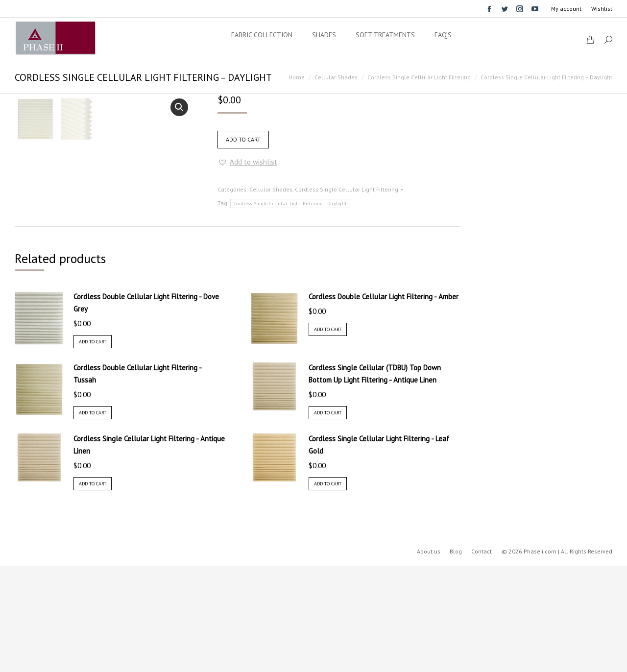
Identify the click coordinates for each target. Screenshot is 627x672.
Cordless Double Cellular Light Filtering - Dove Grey (146, 409)
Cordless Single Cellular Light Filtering (347, 189)
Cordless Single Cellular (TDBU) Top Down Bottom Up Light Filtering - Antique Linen (375, 480)
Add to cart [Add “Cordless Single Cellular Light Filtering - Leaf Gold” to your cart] (328, 589)
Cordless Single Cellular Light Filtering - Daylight (290, 204)
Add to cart (243, 139)
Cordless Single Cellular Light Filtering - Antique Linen (149, 551)
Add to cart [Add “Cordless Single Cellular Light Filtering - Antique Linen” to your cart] (93, 589)
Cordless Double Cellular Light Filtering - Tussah (137, 480)
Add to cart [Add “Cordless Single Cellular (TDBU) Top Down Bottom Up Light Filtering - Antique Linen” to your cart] (328, 518)
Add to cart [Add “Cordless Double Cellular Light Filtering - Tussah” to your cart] (93, 518)
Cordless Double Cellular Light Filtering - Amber (384, 403)
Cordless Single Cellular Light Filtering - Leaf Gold (379, 551)
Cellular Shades (271, 189)
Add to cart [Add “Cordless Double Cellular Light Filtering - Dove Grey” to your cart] (93, 448)
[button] (247, 162)
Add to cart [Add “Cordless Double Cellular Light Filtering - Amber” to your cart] (328, 436)
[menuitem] (566, 9)
